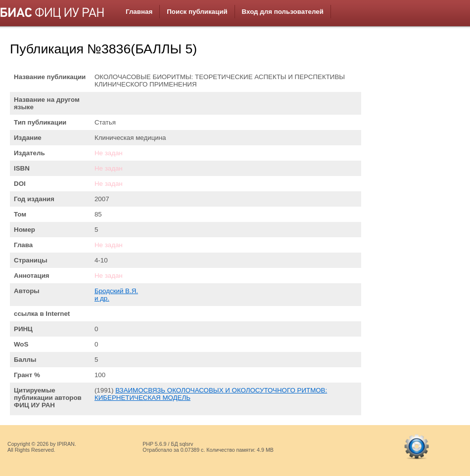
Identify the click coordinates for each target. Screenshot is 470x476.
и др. (102, 298)
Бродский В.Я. (116, 291)
